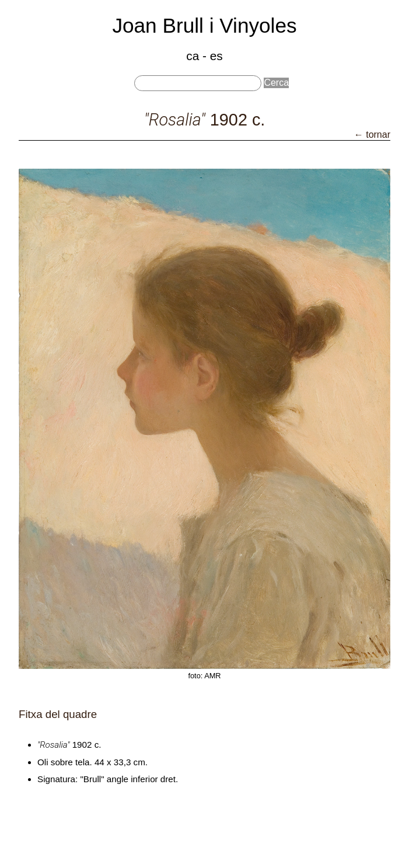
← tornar (372, 135)
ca (193, 56)
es (216, 56)
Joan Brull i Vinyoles (204, 25)
